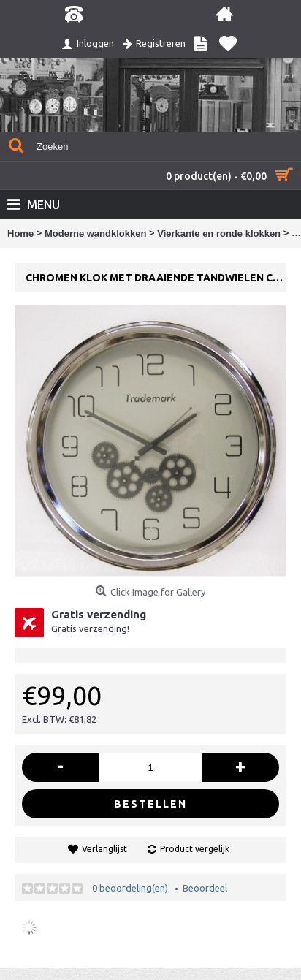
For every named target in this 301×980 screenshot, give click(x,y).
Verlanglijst (104, 849)
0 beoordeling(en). (131, 888)
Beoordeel (205, 888)
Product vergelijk (195, 849)
